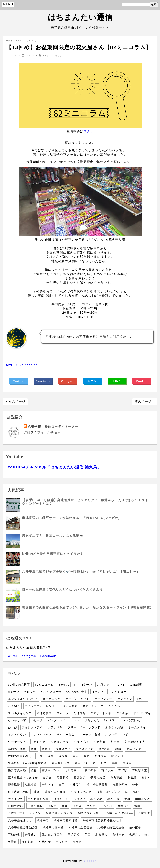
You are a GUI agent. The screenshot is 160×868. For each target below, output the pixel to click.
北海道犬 (101, 835)
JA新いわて (105, 685)
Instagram (29, 656)
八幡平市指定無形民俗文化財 (102, 820)
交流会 (47, 778)
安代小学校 (81, 742)
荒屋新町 (63, 778)
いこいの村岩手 (77, 692)
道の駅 (77, 806)
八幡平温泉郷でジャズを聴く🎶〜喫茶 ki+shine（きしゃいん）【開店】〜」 (81, 572)
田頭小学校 (35, 806)
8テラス (64, 685)
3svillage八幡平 (19, 685)
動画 (65, 806)
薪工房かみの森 (19, 792)
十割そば (48, 785)
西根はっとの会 (81, 792)
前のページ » (145, 402)
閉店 (87, 835)
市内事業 (116, 778)
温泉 (40, 756)
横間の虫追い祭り (20, 756)
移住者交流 (63, 749)
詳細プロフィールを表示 (42, 432)
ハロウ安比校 (131, 720)
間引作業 (100, 756)
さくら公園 (70, 706)
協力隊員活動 (17, 770)
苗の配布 (135, 827)
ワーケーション (19, 742)
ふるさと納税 (114, 727)
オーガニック (52, 699)
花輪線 (63, 756)
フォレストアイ (32, 727)
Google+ (68, 381)
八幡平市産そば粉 (66, 820)
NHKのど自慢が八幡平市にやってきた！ (53, 554)
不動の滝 (14, 835)
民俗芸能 (118, 835)
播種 (137, 806)
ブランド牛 (55, 727)
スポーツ (63, 713)
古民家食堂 (140, 770)
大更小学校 (16, 799)
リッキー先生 (66, 735)
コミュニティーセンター (41, 706)
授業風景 (14, 785)
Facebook (43, 381)
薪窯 (37, 792)
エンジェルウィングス (23, 699)
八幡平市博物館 (53, 827)
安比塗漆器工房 (135, 742)
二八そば (106, 806)
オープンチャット (78, 699)
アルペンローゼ (51, 692)
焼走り (137, 785)
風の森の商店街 (52, 835)
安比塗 (115, 742)
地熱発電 (113, 799)
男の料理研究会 (38, 799)
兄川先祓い (72, 770)
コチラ (88, 131)
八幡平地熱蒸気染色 (111, 827)
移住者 (46, 749)
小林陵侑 (76, 785)
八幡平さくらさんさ (59, 813)
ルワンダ (111, 735)
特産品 (91, 806)
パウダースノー (58, 720)
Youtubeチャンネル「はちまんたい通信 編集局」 (54, 467)
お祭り (142, 699)
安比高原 (99, 742)
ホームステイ (137, 727)
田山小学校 (143, 799)
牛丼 (115, 763)
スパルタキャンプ (20, 713)
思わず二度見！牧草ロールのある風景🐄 (53, 536)
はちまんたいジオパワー (101, 720)
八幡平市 (43, 820)
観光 (87, 756)
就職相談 (31, 785)
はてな (92, 381)
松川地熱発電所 (97, 785)
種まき (146, 778)
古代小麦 (107, 770)
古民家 (123, 770)
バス (77, 720)
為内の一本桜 (17, 749)
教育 (34, 770)
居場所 (127, 763)
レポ (125, 735)
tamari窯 (136, 685)
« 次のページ (15, 402)
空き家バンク (51, 770)
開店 (76, 756)
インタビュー (118, 692)
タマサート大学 (101, 713)
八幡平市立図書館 (80, 827)
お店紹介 (14, 706)
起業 (104, 763)
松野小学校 (120, 785)
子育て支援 (98, 778)
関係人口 (117, 756)
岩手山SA (81, 763)
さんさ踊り (116, 706)
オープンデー (103, 699)
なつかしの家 (17, 720)
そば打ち (80, 713)
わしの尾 (40, 742)
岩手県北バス (61, 763)
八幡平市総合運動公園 (23, 827)
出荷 (62, 785)
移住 (34, 749)
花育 (51, 756)
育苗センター (135, 749)
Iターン (87, 685)
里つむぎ (62, 842)
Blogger (90, 861)
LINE (117, 381)
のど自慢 (37, 720)
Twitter (18, 381)
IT (76, 685)
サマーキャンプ (93, 706)
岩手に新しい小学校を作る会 (27, 763)
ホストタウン (17, 735)
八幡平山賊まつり (20, 820)
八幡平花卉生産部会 (120, 813)
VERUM (30, 692)
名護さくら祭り (140, 835)
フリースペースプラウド (84, 727)
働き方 (52, 806)
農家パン (123, 806)
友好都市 (28, 842)
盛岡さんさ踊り (55, 792)
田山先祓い (16, 806)
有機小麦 (45, 842)
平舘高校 (74, 835)
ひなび (13, 727)
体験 (136, 792)
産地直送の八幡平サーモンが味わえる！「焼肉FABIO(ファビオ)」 (73, 518)
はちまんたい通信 (80, 17)
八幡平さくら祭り (90, 813)
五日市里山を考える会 (23, 778)
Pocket (141, 381)
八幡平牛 (144, 813)
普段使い (31, 835)
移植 (118, 749)
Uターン (14, 692)
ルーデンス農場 (90, 735)
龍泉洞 (77, 842)
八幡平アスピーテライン (24, 813)
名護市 (13, 842)
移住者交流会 (85, 749)
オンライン (125, 699)
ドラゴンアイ (142, 713)
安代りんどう (60, 742)
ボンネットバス (41, 735)
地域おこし (61, 799)
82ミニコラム (44, 685)
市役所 (132, 778)
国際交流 (80, 778)
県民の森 (90, 770)
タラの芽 (122, 713)
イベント (98, 692)
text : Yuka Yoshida (22, 365)
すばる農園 (44, 713)
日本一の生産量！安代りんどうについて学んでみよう (62, 590)
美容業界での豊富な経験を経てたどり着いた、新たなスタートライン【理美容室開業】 (88, 607)
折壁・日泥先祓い (108, 792)
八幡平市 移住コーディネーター (53, 427)
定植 (127, 799)
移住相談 (104, 749)
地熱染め (96, 799)
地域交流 (80, 799)
